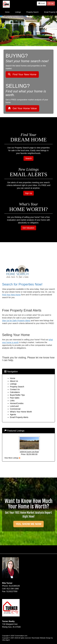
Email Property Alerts (19, 417)
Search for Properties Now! (22, 284)
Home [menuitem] (7, 12)
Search (28, 158)
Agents (13, 414)
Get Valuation (29, 228)
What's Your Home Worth (21, 412)
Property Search (17, 387)
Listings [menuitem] (18, 12)
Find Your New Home (22, 74)
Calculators (15, 392)
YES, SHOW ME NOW (28, 524)
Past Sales (15, 398)
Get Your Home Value (22, 108)
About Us (14, 381)
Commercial (15, 409)
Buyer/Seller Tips (17, 395)
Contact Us (15, 389)
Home (13, 378)
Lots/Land (14, 406)
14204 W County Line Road (29, 452)
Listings (13, 384)
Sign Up (29, 193)
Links (12, 401)
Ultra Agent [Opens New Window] (6, 640)
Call (51, 3)
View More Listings (11, 458)
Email (42, 3)
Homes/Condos (17, 403)
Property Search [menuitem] (33, 12)
